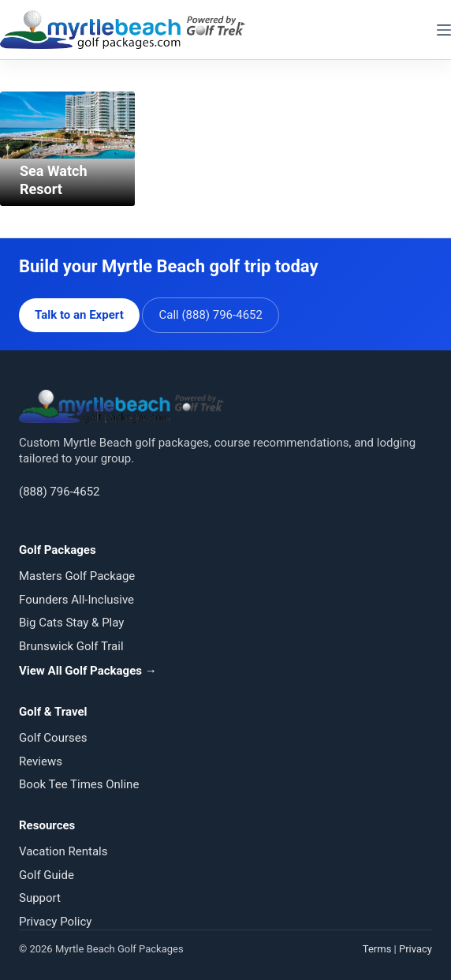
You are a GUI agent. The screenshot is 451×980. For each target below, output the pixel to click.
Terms (377, 949)
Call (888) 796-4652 (210, 315)
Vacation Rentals (63, 851)
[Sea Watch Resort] (67, 125)
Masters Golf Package (77, 576)
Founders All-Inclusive (76, 600)
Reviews (41, 761)
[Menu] (444, 30)
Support (40, 898)
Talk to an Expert (79, 315)
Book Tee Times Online (79, 784)
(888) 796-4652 (60, 492)
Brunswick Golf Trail (71, 646)
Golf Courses (53, 738)
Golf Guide (47, 875)
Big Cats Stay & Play (71, 623)
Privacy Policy (55, 922)
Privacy (416, 949)
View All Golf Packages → (88, 671)
